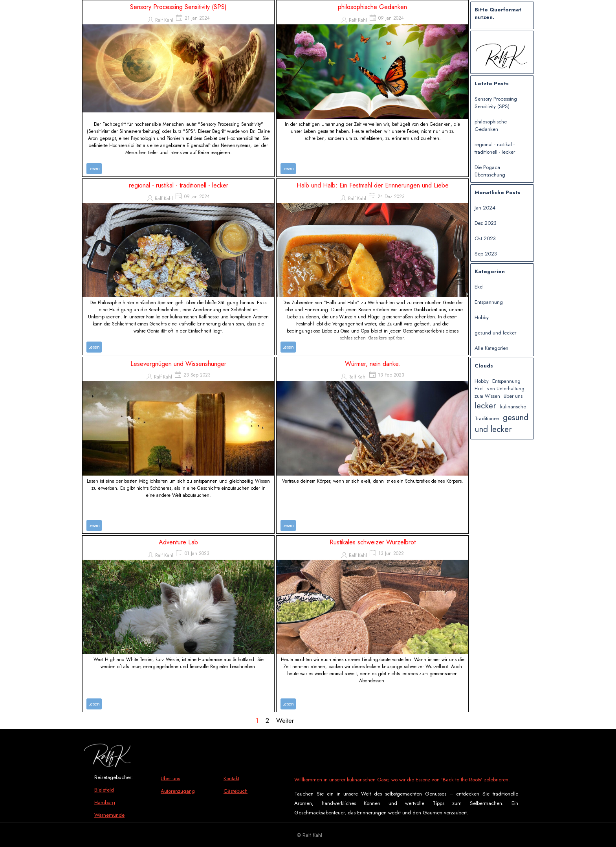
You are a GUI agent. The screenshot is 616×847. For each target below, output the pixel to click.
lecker (485, 406)
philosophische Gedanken (372, 7)
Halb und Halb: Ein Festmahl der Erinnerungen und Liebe (373, 185)
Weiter (285, 721)
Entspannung (489, 302)
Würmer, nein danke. (373, 364)
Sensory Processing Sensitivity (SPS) (178, 7)
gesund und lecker (495, 333)
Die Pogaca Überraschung (490, 171)
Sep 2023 (486, 254)
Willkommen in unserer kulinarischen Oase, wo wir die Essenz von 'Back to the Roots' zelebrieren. (402, 780)
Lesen (94, 169)
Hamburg (105, 802)
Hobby (482, 317)
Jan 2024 (485, 208)
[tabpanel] (124, 802)
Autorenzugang (178, 791)
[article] (178, 88)
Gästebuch (236, 791)
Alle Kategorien (491, 348)
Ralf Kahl (164, 20)
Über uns (170, 778)
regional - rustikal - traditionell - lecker (179, 185)
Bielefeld (104, 790)
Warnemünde (109, 815)
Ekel (479, 287)
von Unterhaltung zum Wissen (500, 392)
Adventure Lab (178, 542)
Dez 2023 (486, 223)
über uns (513, 396)
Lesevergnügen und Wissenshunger (178, 364)
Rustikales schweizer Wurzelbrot (373, 542)
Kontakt (231, 778)
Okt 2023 (485, 238)
